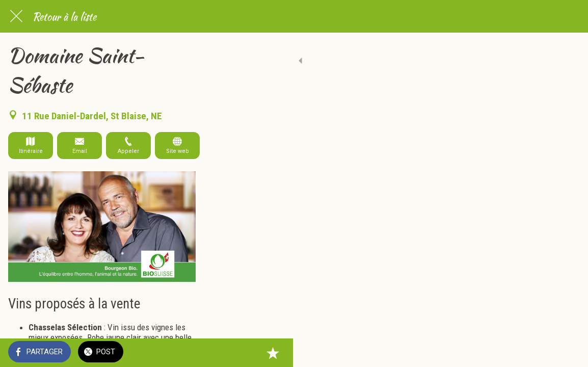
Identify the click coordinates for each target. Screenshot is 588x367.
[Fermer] (16, 16)
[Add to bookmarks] (568, 353)
